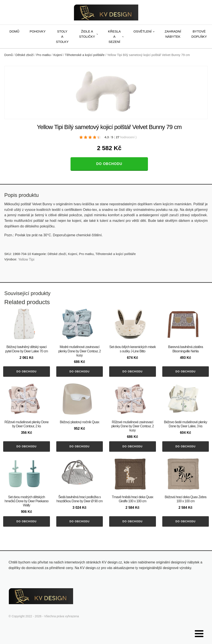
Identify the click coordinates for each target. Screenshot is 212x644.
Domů (14, 31)
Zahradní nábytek (173, 34)
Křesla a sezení (114, 37)
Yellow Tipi (26, 259)
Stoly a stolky (62, 37)
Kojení (58, 55)
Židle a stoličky (87, 34)
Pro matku (44, 55)
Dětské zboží (25, 55)
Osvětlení (143, 31)
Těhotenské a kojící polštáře (85, 55)
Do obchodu (109, 164)
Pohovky (38, 31)
